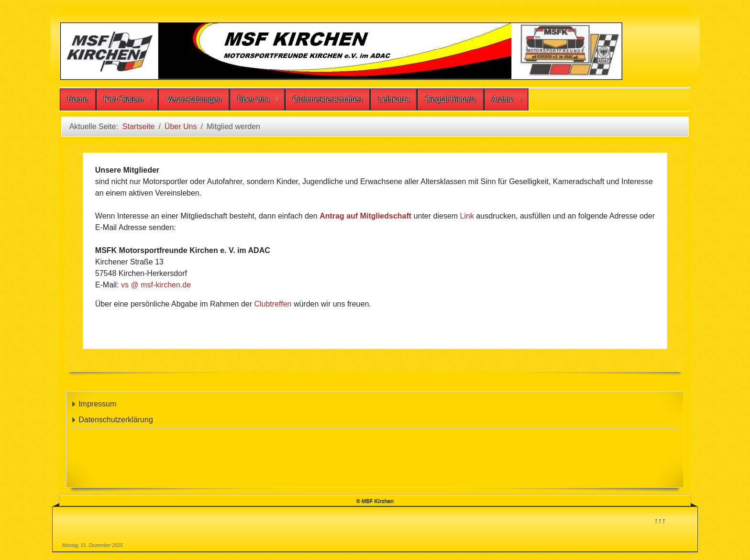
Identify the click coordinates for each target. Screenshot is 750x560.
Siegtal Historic (450, 99)
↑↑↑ (660, 520)
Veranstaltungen (194, 99)
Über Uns (254, 99)
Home (78, 99)
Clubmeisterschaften (328, 99)
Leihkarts (393, 99)
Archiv (502, 99)
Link (468, 216)
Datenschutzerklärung (116, 420)
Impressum (97, 404)
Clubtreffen (274, 304)
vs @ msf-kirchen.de (156, 285)
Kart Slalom (124, 99)
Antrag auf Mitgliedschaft (365, 216)
